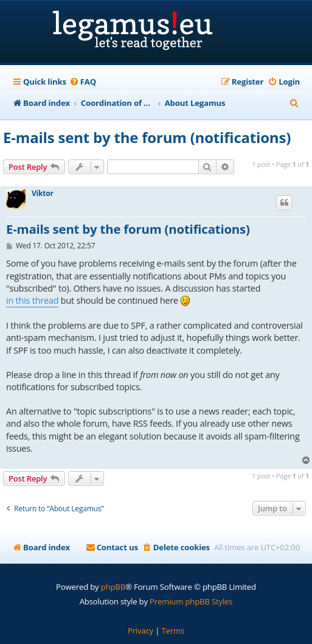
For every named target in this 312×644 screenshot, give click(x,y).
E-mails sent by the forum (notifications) (147, 137)
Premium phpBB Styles (191, 601)
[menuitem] (83, 82)
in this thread (32, 300)
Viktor (43, 194)
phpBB (113, 587)
